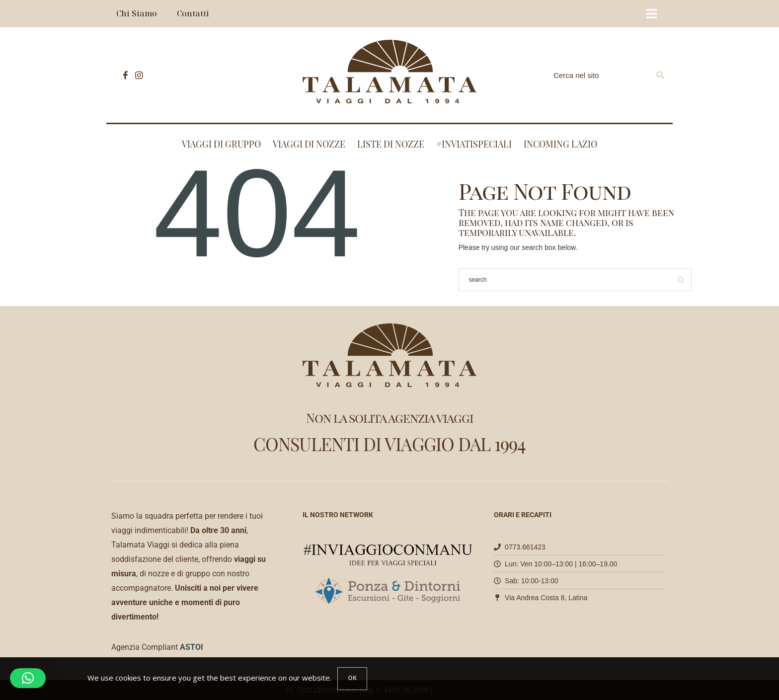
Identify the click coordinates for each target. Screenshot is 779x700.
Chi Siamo (137, 13)
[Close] (352, 679)
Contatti (193, 13)
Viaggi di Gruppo (221, 144)
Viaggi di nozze (309, 144)
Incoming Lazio (560, 144)
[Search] (660, 75)
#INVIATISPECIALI (474, 144)
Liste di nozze (391, 144)
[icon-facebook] (123, 75)
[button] (28, 678)
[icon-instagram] (136, 75)
